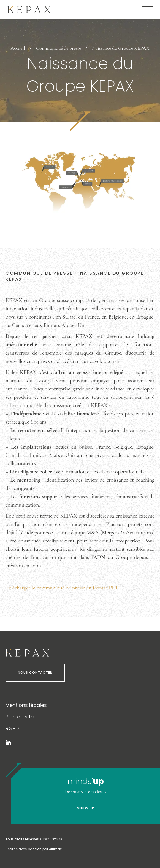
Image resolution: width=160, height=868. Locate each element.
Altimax (55, 849)
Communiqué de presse (59, 48)
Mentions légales (26, 705)
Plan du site (20, 717)
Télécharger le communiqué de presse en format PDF (62, 588)
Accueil (18, 48)
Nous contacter (35, 672)
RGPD (12, 728)
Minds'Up (86, 808)
